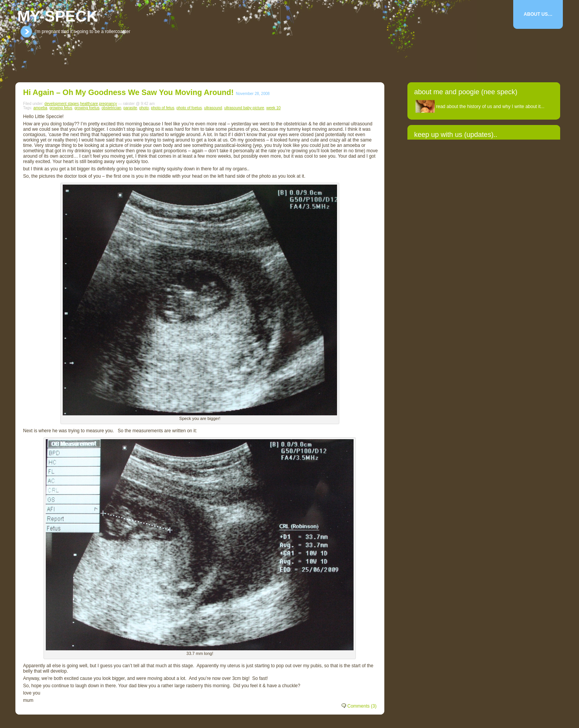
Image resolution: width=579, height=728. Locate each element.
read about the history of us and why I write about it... (491, 107)
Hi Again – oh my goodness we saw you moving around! (128, 92)
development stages (62, 104)
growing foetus (87, 108)
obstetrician (111, 108)
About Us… (538, 14)
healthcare (89, 104)
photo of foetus (189, 108)
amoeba (40, 108)
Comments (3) (362, 706)
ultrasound (213, 108)
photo (144, 108)
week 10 (273, 108)
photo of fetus (163, 108)
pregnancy (108, 104)
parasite (130, 108)
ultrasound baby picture (244, 108)
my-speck (58, 16)
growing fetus (61, 108)
